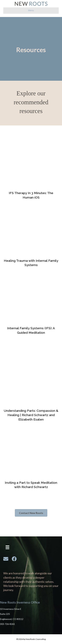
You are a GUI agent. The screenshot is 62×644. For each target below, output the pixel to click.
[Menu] (7, 547)
